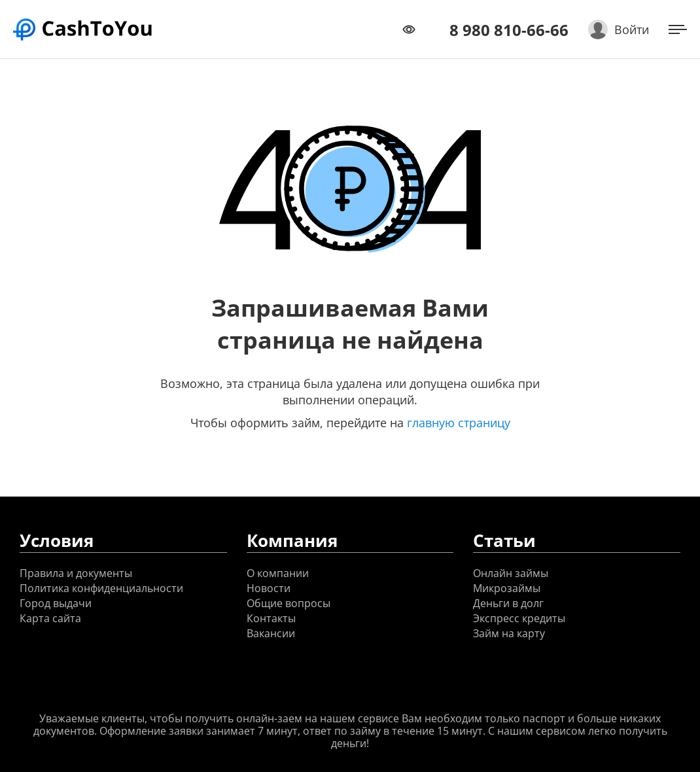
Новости (269, 588)
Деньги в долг (508, 604)
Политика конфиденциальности (101, 588)
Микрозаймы (507, 588)
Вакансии (271, 634)
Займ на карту (509, 634)
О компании (278, 573)
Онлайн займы (511, 573)
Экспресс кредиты (519, 619)
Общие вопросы (289, 604)
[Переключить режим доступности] (409, 29)
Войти (632, 29)
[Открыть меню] (678, 29)
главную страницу (459, 423)
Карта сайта (50, 619)
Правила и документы (76, 573)
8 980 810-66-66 (509, 30)
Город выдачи (56, 604)
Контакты (271, 619)
